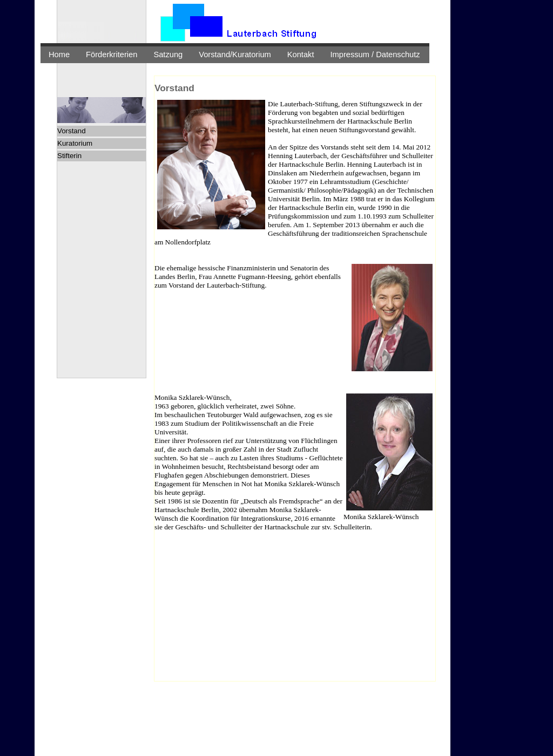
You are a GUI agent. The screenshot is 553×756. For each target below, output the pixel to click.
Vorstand (72, 131)
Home (59, 55)
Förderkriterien (112, 55)
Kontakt (301, 55)
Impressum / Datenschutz (375, 55)
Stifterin (69, 156)
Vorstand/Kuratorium (235, 55)
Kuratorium (75, 143)
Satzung (168, 55)
